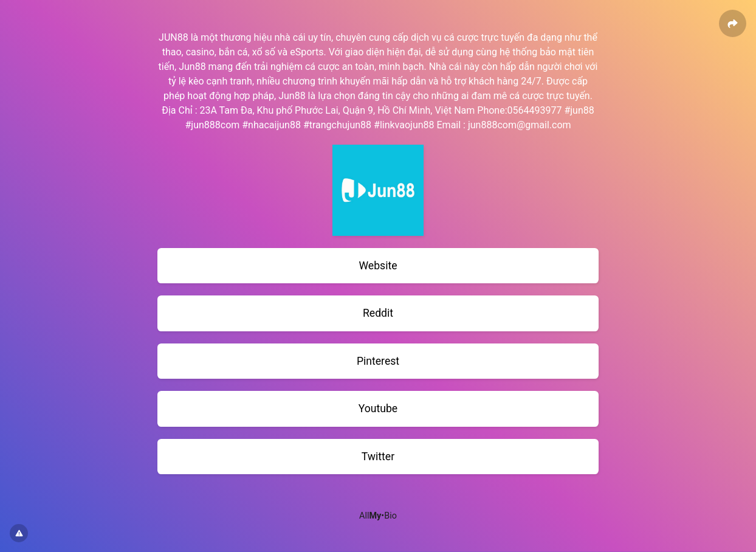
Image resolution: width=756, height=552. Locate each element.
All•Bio (378, 516)
